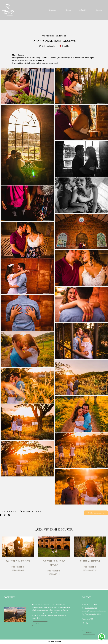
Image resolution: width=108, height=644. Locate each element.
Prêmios (68, 10)
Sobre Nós (83, 10)
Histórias (53, 10)
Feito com (54, 642)
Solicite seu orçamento (96, 513)
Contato (99, 10)
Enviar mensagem (91, 608)
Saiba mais (40, 624)
